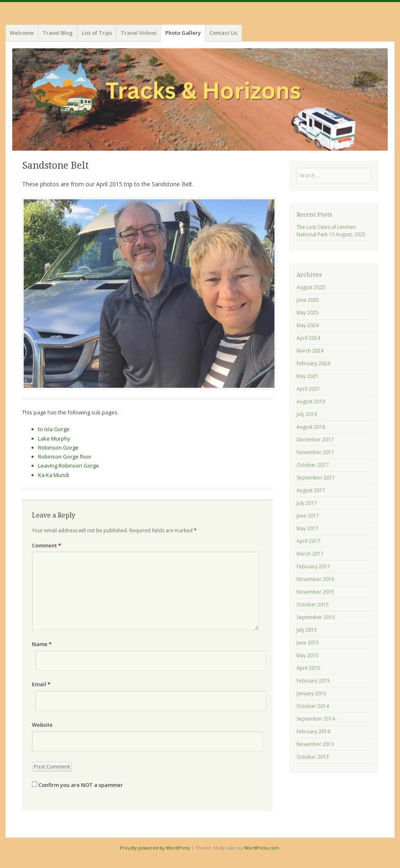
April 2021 (308, 389)
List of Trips (97, 33)
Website (42, 725)
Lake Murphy (54, 439)
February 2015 (313, 681)
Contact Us (223, 33)
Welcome (22, 33)
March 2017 (310, 554)
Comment (46, 545)
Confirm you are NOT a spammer (78, 785)
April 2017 (308, 541)
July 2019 (307, 414)
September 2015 (316, 617)
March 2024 (310, 351)
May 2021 (308, 376)
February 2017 (313, 566)
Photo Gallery (183, 33)
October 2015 (313, 605)
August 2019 (311, 401)
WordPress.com (262, 848)
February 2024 (313, 363)
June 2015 (308, 643)
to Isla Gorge (54, 429)
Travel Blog (58, 33)
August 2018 (311, 427)
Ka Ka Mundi (54, 475)
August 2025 (311, 287)
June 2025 (308, 300)
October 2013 (313, 757)
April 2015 (308, 668)
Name (42, 644)
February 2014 (313, 731)
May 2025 (308, 313)
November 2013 (315, 744)
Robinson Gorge (58, 448)
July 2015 (307, 630)
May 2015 (308, 655)
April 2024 (308, 338)
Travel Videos (139, 33)
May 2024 (308, 325)
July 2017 (307, 503)
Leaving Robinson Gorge (69, 466)
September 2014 (316, 719)
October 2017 (313, 465)
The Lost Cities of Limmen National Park (326, 231)
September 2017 (316, 478)
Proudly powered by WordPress (155, 848)
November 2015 (315, 592)
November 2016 (315, 579)
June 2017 (308, 516)
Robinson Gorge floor (65, 457)
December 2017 (315, 440)
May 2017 (308, 528)
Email (41, 684)
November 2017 (315, 452)
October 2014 (313, 706)
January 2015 (311, 693)
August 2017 (311, 490)
